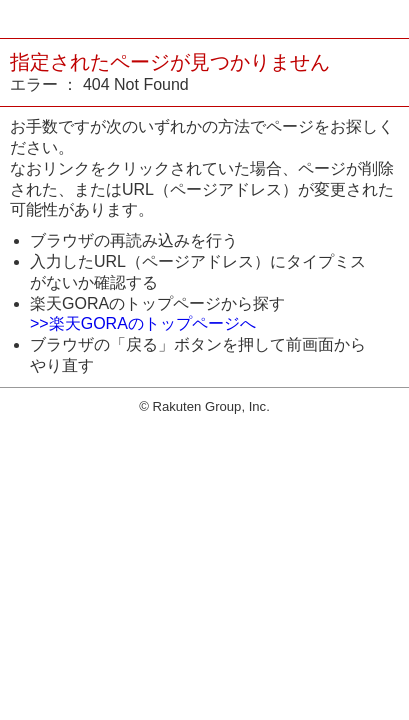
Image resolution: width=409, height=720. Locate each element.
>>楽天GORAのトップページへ (143, 323)
